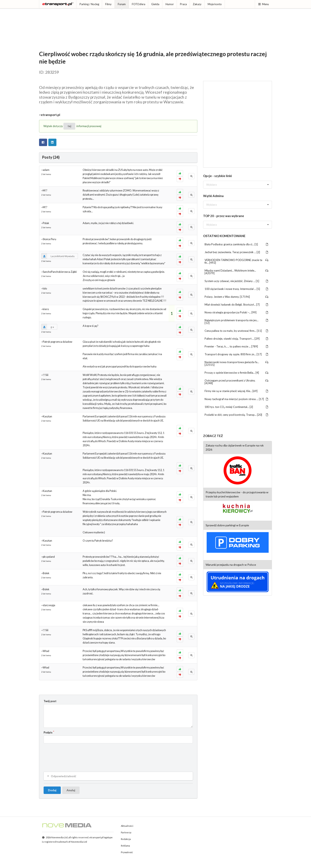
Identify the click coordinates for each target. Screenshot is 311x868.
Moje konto (215, 4)
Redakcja (126, 839)
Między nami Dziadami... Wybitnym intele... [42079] (237, 272)
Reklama (125, 846)
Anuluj (71, 790)
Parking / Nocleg (89, 4)
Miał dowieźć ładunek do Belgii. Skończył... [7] (237, 305)
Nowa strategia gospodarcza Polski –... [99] (237, 312)
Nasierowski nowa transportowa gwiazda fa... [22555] (237, 363)
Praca (183, 4)
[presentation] (75, 754)
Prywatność (127, 852)
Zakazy (197, 4)
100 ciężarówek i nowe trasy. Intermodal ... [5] (237, 289)
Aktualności (127, 826)
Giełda (155, 4)
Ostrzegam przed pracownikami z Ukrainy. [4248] (237, 382)
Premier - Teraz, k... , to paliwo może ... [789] (237, 346)
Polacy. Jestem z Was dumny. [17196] (237, 297)
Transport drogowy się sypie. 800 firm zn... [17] (237, 354)
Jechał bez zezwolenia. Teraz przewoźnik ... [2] (237, 252)
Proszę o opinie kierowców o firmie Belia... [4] (237, 373)
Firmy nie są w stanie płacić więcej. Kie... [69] (237, 391)
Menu (263, 4)
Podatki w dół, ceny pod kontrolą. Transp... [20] (237, 415)
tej (69, 126)
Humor (170, 4)
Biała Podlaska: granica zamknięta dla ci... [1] (237, 244)
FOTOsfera (139, 4)
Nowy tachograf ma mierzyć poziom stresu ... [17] (237, 399)
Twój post (50, 701)
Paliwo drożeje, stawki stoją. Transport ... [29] (237, 339)
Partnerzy (126, 832)
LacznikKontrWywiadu (58, 256)
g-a (48, 327)
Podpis (48, 732)
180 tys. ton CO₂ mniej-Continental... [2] (237, 407)
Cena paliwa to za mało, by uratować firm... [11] (237, 331)
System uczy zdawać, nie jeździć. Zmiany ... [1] (237, 281)
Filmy (108, 4)
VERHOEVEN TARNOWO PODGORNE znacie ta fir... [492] (237, 261)
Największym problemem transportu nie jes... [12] (237, 322)
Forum (122, 4)
